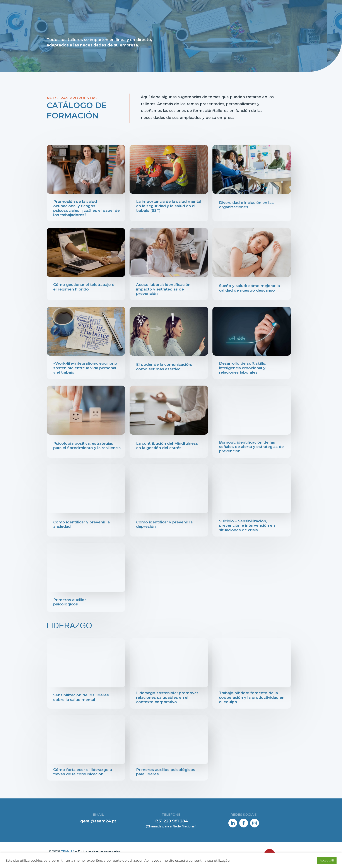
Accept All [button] (327, 860)
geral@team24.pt (98, 821)
